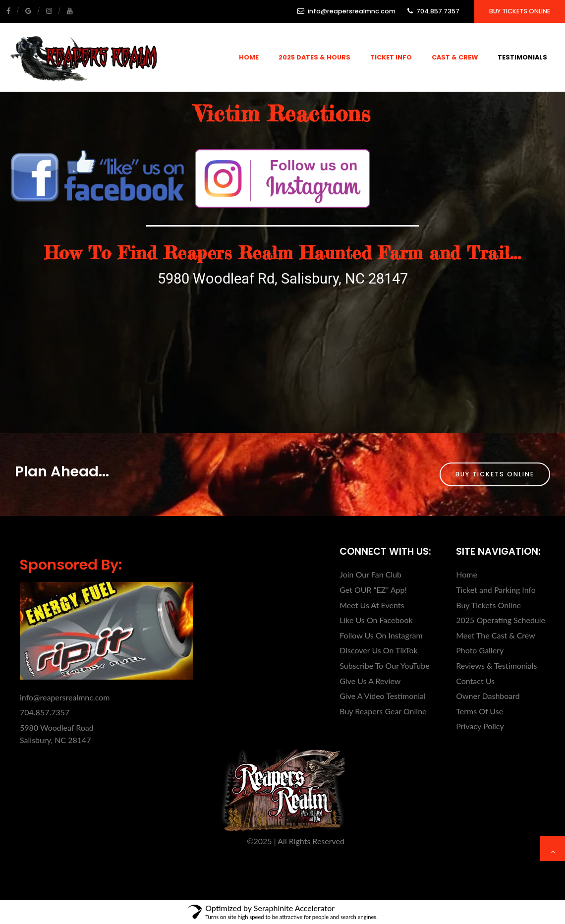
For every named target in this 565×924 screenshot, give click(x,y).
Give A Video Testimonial (383, 696)
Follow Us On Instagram (381, 635)
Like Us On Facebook (376, 620)
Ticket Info (391, 57)
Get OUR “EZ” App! (373, 590)
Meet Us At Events (372, 605)
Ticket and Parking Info (496, 590)
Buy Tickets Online (520, 11)
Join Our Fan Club (370, 574)
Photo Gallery (480, 650)
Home (249, 57)
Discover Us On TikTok (378, 650)
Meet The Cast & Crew (496, 635)
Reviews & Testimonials (496, 665)
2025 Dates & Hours (314, 57)
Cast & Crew (455, 57)
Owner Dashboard (488, 696)
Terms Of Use (480, 711)
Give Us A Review (370, 681)
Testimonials (522, 57)
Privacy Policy (480, 726)
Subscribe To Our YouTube (384, 665)
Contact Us (475, 681)
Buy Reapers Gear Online (383, 711)
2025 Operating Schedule (501, 620)
